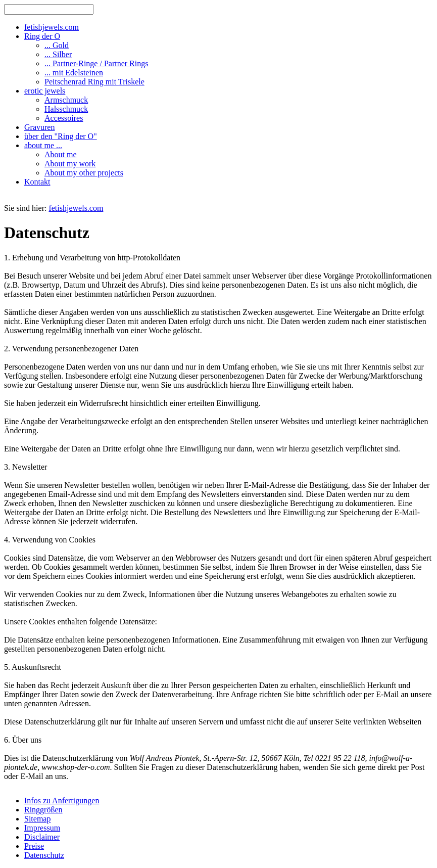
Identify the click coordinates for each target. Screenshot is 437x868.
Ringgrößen (43, 810)
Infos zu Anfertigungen (62, 801)
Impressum (42, 828)
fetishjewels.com (76, 208)
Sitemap (37, 819)
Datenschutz (44, 855)
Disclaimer (42, 837)
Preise (34, 846)
